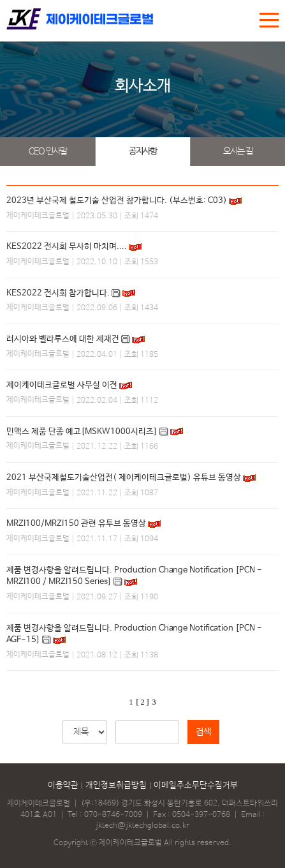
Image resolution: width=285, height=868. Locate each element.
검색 (203, 732)
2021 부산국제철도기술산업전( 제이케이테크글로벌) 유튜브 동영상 (124, 478)
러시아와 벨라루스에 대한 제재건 (63, 339)
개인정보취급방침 (116, 785)
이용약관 (63, 785)
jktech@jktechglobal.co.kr (142, 826)
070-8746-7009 (113, 815)
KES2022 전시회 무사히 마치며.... (67, 247)
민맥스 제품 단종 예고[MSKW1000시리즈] (82, 432)
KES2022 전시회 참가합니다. (58, 293)
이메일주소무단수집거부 (196, 785)
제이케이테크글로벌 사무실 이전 (62, 385)
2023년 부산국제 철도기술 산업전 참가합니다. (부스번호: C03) (117, 201)
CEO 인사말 (48, 151)
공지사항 (143, 151)
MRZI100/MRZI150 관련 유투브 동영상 (76, 524)
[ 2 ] (143, 702)
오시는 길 (238, 151)
